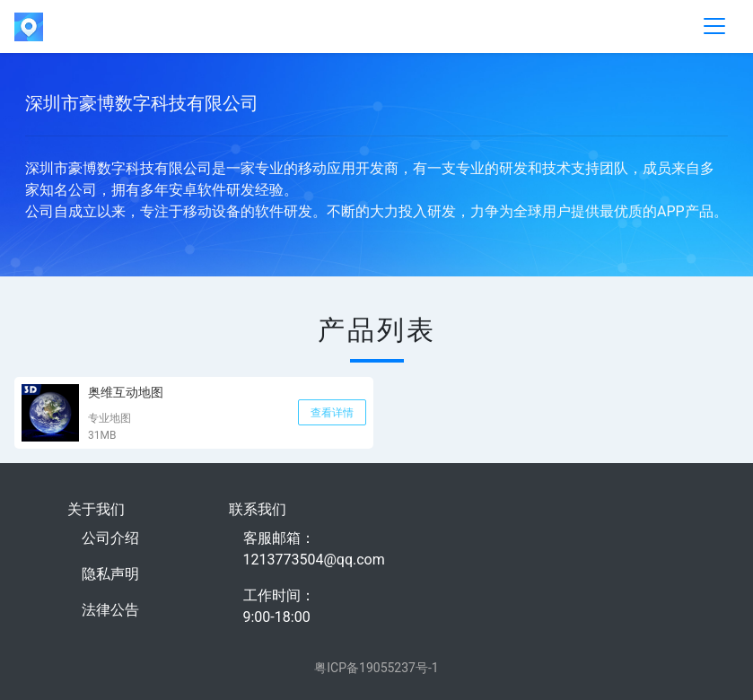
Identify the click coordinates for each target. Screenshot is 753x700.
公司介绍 (110, 538)
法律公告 (110, 610)
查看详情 (332, 413)
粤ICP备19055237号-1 (376, 668)
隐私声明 (110, 574)
